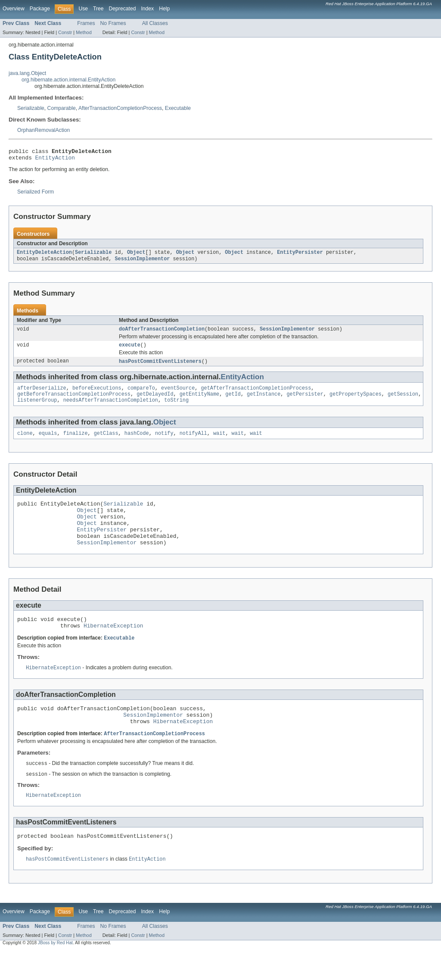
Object (136, 256)
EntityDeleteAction (44, 256)
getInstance (264, 402)
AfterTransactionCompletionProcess (120, 108)
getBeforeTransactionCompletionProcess (74, 402)
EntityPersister (300, 256)
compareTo (141, 395)
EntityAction (55, 160)
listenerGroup (37, 409)
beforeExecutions (97, 395)
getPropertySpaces (356, 402)
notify (164, 443)
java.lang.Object (27, 73)
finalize (76, 443)
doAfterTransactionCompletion (162, 334)
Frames (86, 23)
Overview (14, 9)
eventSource (178, 395)
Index (147, 9)
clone (25, 443)
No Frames (113, 23)
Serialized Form (36, 194)
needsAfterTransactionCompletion (111, 409)
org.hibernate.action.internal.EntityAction (68, 80)
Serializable (31, 108)
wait (219, 443)
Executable (178, 108)
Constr (65, 32)
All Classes (155, 23)
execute (130, 350)
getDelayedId (155, 402)
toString (176, 409)
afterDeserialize (42, 395)
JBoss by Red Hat (55, 972)
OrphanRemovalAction (43, 130)
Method (84, 32)
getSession (403, 402)
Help (164, 9)
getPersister (305, 402)
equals (48, 443)
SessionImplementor (142, 262)
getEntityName (199, 402)
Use (83, 9)
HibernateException (113, 646)
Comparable (62, 108)
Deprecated (123, 9)
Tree (98, 9)
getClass (106, 443)
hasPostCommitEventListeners (160, 367)
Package (40, 9)
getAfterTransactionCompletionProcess (256, 395)
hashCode (137, 443)
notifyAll (193, 443)
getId (233, 402)
